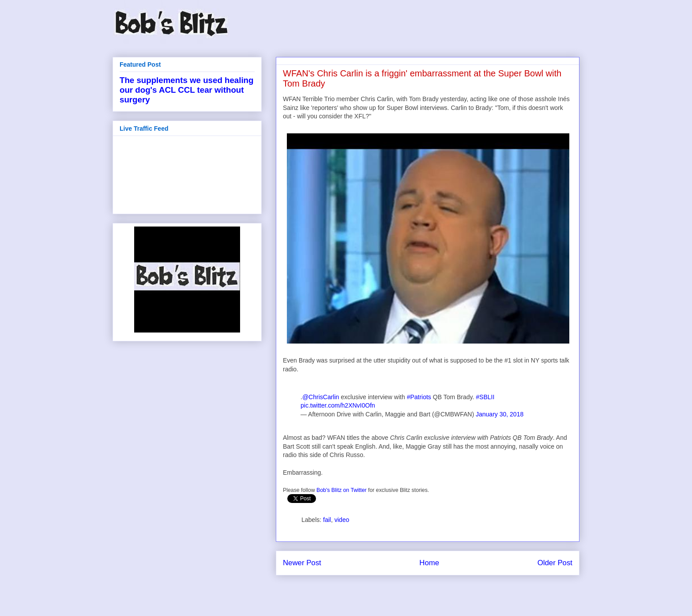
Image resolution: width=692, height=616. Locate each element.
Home (429, 563)
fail (327, 520)
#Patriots (419, 397)
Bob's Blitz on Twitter (342, 490)
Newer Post (302, 563)
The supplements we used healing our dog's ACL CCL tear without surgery (186, 90)
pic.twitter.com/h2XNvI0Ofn (338, 405)
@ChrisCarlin (321, 397)
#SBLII (485, 397)
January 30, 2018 (500, 414)
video (342, 520)
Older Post (555, 563)
